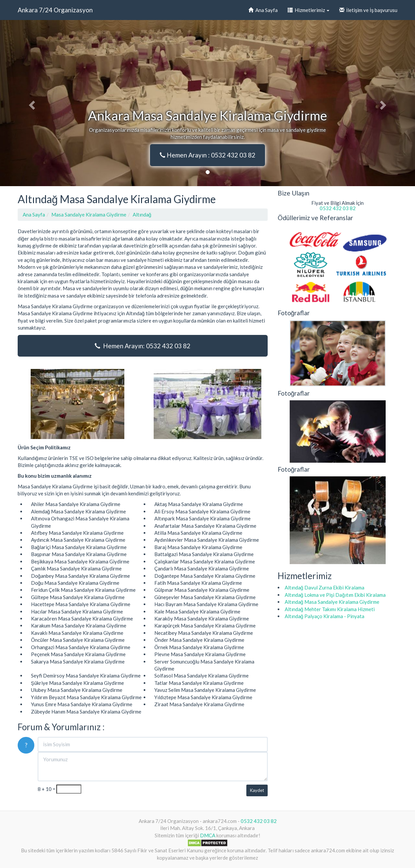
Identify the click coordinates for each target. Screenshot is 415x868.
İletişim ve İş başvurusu (368, 10)
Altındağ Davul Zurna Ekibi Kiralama (324, 587)
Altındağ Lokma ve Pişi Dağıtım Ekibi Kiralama (335, 595)
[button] (31, 103)
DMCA (208, 835)
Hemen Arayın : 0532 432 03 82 (207, 155)
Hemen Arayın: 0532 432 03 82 (142, 346)
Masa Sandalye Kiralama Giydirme (89, 214)
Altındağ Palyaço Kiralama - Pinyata (324, 616)
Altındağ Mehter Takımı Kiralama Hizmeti (330, 609)
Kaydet (257, 790)
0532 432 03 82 (338, 208)
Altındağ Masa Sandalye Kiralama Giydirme (332, 602)
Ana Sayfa (263, 10)
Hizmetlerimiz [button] (308, 10)
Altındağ (142, 214)
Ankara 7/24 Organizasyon (55, 10)
